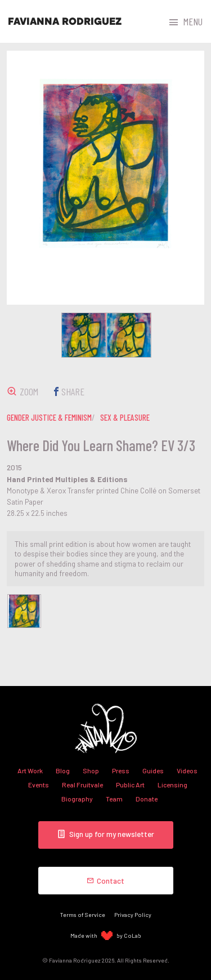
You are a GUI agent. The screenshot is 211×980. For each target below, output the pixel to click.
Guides (153, 770)
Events (39, 785)
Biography (77, 799)
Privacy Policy (133, 914)
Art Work (30, 770)
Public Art (130, 785)
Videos (187, 770)
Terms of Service (83, 914)
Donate (147, 799)
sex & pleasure (125, 417)
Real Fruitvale (82, 785)
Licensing (172, 785)
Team (114, 799)
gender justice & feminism (49, 417)
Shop (91, 770)
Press (121, 770)
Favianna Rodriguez (65, 21)
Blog (63, 770)
